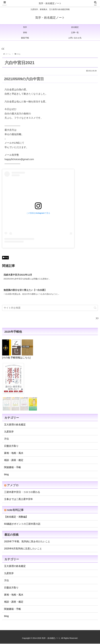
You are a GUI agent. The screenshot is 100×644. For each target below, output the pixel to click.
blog (5, 258)
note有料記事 (15, 510)
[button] (95, 308)
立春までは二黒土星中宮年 (19, 500)
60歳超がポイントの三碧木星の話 (22, 524)
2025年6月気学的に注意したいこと (23, 549)
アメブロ (13, 486)
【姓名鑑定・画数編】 (16, 517)
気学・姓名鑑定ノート (50, 3)
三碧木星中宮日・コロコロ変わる (22, 492)
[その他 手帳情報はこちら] (16, 358)
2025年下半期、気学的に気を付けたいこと (27, 542)
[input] (50, 308)
